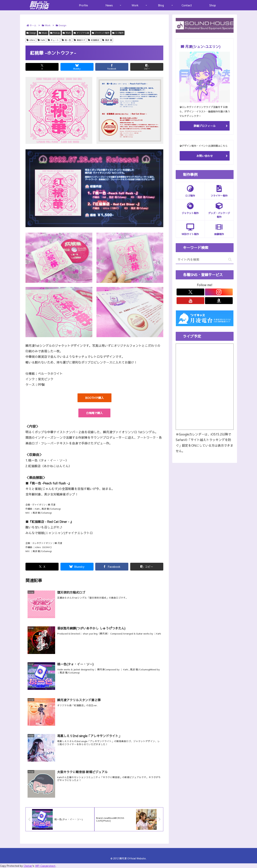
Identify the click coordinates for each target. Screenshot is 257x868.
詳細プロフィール (205, 126)
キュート (53, 40)
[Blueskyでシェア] (77, 67)
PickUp (55, 33)
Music (43, 33)
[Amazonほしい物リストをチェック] (219, 301)
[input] (205, 260)
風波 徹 (107, 40)
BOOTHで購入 (94, 398)
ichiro (31, 40)
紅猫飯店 (94, 40)
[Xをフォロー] (190, 292)
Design (31, 33)
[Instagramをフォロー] (219, 292)
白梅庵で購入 (94, 413)
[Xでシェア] (42, 67)
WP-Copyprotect (45, 866)
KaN (41, 40)
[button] (147, 67)
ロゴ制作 (118, 33)
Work (67, 33)
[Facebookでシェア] (112, 67)
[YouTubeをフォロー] (190, 301)
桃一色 (66, 40)
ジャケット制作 (101, 33)
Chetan (28, 866)
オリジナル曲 (81, 33)
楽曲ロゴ (79, 40)
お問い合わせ (205, 156)
